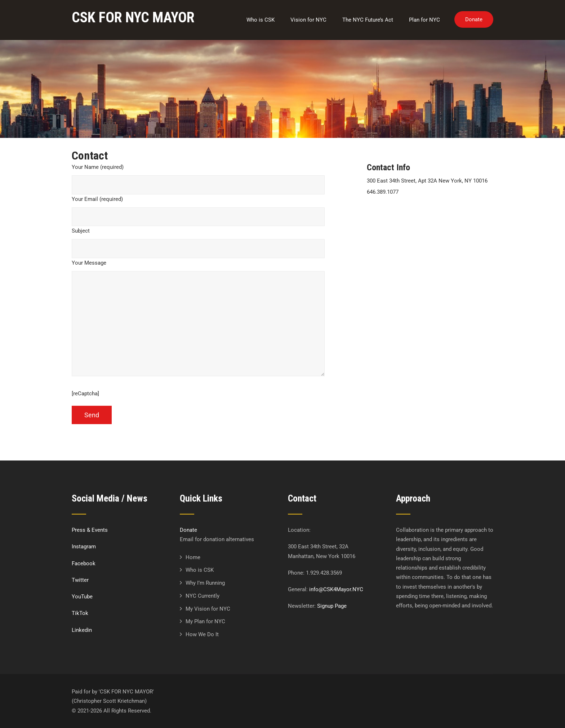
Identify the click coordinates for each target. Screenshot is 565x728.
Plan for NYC (424, 20)
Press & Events (90, 530)
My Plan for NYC (205, 621)
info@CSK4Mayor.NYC (336, 589)
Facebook (84, 563)
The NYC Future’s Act (368, 20)
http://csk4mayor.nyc (392, 215)
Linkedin (82, 630)
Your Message (89, 263)
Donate (474, 19)
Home (193, 557)
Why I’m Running (205, 583)
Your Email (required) (97, 199)
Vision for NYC (308, 20)
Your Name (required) (98, 167)
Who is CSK (261, 20)
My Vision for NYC (208, 609)
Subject (81, 231)
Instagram (84, 547)
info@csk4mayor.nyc (392, 203)
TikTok (80, 613)
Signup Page (332, 606)
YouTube (82, 597)
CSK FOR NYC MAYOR (133, 17)
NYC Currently (203, 596)
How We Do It (202, 634)
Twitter (80, 580)
